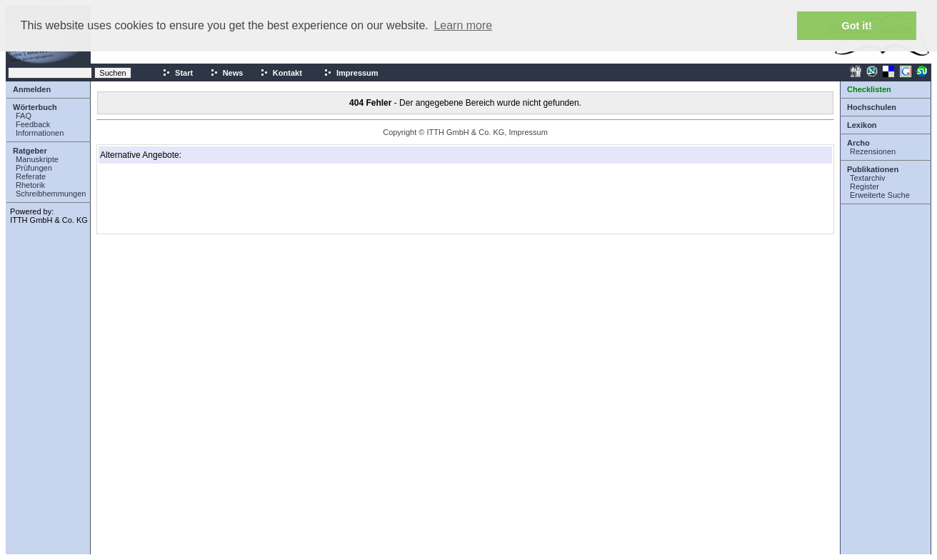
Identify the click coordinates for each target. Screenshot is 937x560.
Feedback (33, 124)
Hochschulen (872, 107)
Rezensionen (873, 151)
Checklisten (869, 89)
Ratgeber (30, 151)
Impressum (351, 73)
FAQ (24, 116)
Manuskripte (37, 159)
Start (177, 73)
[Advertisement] (171, 199)
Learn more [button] (463, 25)
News (227, 73)
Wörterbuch (35, 107)
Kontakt (281, 73)
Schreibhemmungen (51, 194)
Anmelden (32, 89)
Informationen (40, 133)
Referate (31, 176)
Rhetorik (30, 185)
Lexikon (862, 125)
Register (865, 186)
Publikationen (873, 169)
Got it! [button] (857, 26)
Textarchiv (868, 178)
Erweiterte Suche (880, 195)
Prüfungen (34, 168)
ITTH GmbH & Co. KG (49, 220)
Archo (858, 143)
